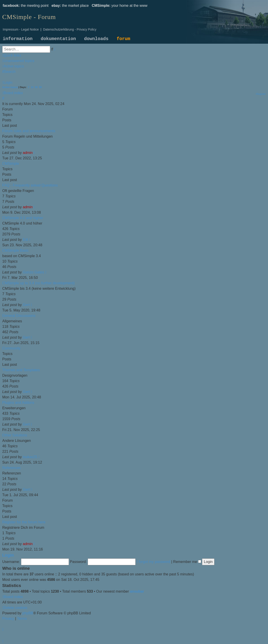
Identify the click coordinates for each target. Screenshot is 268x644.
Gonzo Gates (33, 272)
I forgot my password (154, 562)
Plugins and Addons (18, 403)
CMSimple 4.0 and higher (23, 218)
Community (11, 348)
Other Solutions (15, 435)
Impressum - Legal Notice (21, 29)
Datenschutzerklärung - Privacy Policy (70, 29)
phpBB (28, 613)
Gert (26, 305)
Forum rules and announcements (29, 131)
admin (28, 153)
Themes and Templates (21, 370)
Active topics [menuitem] (10, 87)
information (18, 39)
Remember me (187, 562)
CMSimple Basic (15, 250)
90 (40, 87)
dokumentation (58, 39)
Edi (25, 240)
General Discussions (19, 316)
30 (36, 87)
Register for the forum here (24, 522)
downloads (96, 39)
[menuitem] (18, 61)
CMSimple (11, 164)
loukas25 (30, 457)
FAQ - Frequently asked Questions (30, 185)
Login (8, 555)
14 (32, 87)
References (12, 468)
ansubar (137, 591)
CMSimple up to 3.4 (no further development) (38, 283)
